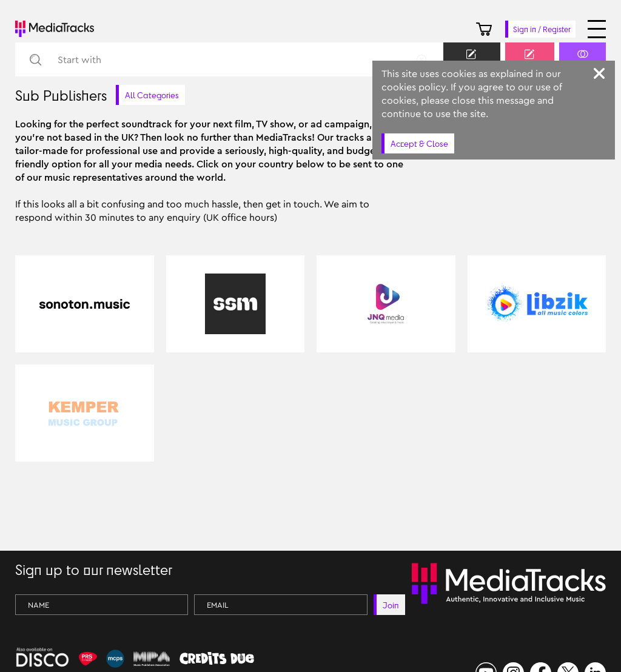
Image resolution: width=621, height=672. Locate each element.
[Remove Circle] (421, 59)
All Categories (152, 95)
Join (391, 605)
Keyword (472, 60)
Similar (582, 60)
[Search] (35, 60)
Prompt (530, 60)
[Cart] (484, 29)
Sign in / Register (542, 29)
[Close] (599, 73)
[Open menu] (597, 29)
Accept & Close (419, 143)
